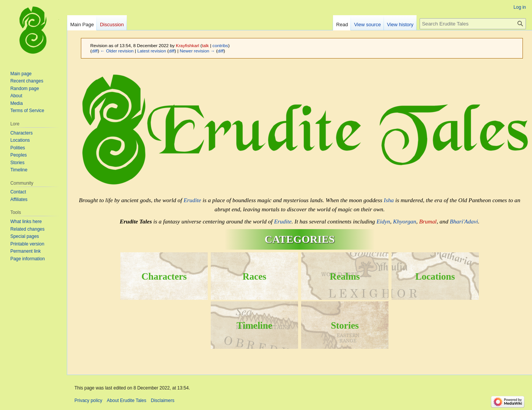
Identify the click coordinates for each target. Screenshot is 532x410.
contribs (220, 45)
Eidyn (383, 221)
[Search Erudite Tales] (473, 24)
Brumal (428, 221)
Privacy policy (88, 401)
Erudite (192, 200)
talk (205, 45)
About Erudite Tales (126, 401)
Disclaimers (163, 401)
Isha (389, 200)
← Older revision (117, 51)
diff (95, 51)
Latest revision (152, 51)
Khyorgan (405, 221)
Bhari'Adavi (464, 221)
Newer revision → (197, 51)
